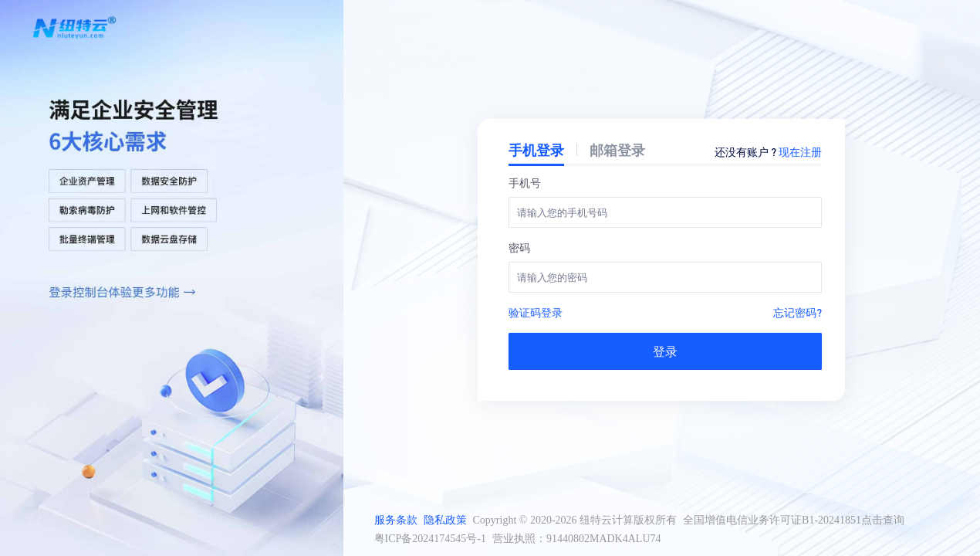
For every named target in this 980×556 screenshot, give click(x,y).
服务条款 (396, 520)
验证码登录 (536, 312)
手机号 (525, 182)
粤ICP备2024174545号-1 (430, 539)
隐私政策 (445, 520)
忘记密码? (798, 312)
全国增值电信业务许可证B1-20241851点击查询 (794, 520)
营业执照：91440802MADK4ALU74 (577, 539)
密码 (519, 247)
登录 (665, 351)
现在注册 (800, 151)
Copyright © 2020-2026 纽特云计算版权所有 (575, 520)
